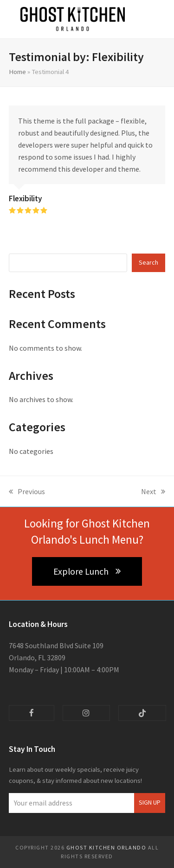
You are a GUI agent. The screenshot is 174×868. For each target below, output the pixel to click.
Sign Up (150, 803)
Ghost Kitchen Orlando (106, 847)
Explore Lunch (87, 571)
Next (153, 492)
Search (148, 262)
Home (17, 71)
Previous (27, 492)
